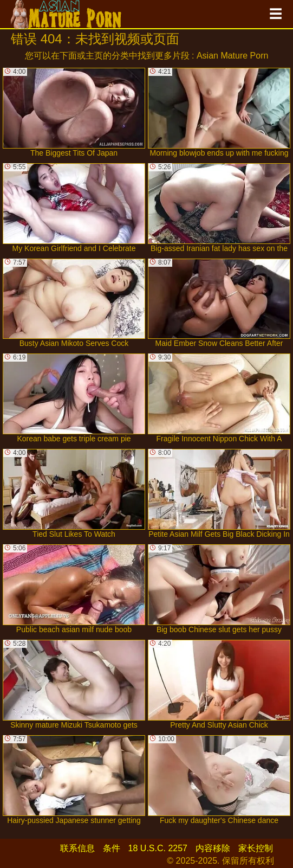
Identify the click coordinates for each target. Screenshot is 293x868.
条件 (112, 848)
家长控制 (256, 848)
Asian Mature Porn (233, 56)
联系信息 (77, 848)
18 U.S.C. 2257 (158, 848)
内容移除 (213, 848)
